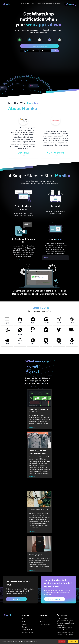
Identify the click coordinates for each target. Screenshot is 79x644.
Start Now (16, 599)
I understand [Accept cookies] (73, 641)
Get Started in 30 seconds (40, 46)
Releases (42, 622)
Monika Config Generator (24, 260)
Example (25, 627)
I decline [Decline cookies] (62, 641)
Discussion (58, 4)
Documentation (25, 4)
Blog (23, 622)
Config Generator (36, 4)
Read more (32, 427)
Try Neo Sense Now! (55, 599)
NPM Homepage (45, 624)
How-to (24, 624)
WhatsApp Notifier (48, 4)
